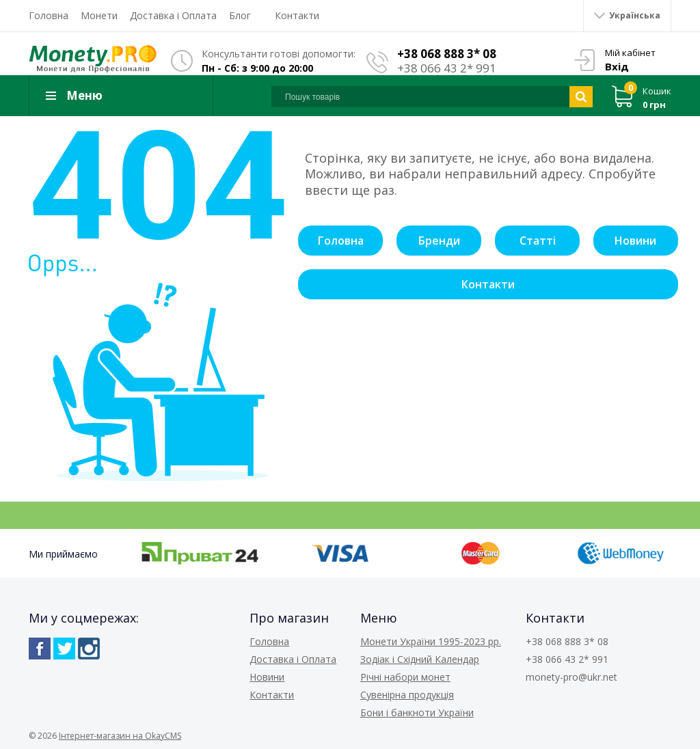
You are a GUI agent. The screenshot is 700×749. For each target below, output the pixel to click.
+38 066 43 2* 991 (447, 68)
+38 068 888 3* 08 (447, 54)
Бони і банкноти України (417, 712)
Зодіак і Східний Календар (420, 659)
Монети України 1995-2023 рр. (431, 641)
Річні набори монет (405, 677)
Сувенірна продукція (407, 695)
